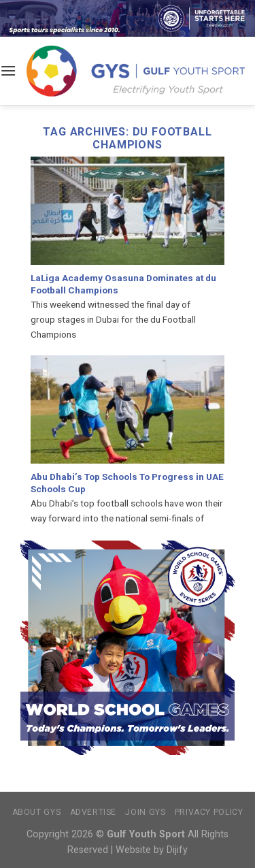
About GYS (37, 812)
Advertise (93, 812)
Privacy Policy (209, 812)
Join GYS (145, 812)
